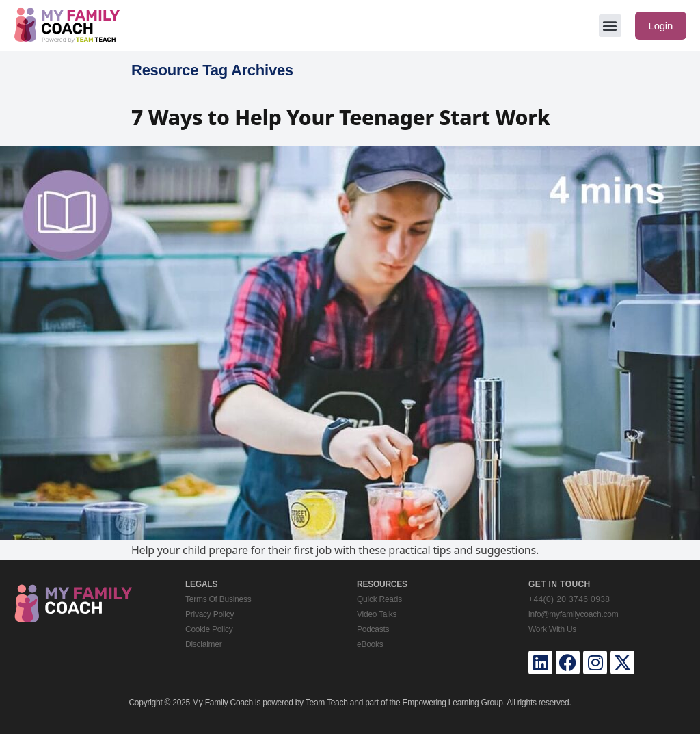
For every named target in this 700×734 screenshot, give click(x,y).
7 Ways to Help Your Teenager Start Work (341, 117)
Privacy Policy (210, 614)
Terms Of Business (218, 599)
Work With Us (552, 629)
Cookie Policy (209, 629)
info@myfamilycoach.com (573, 614)
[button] (610, 26)
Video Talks (377, 614)
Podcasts (373, 629)
